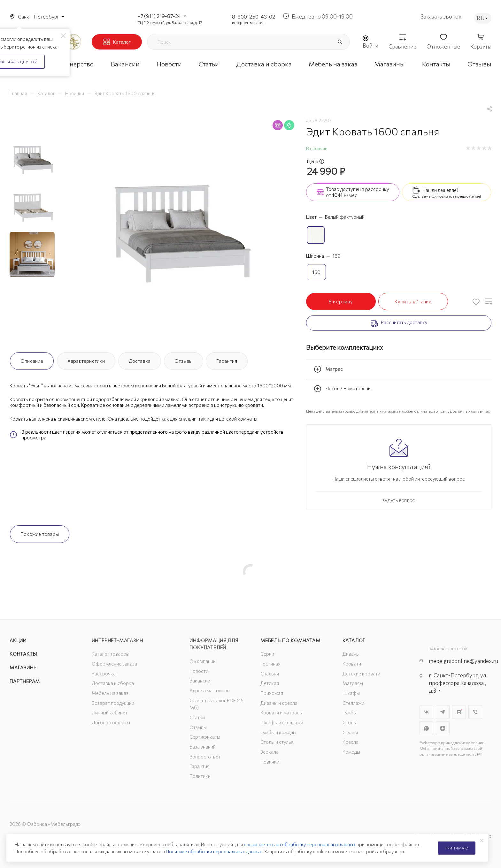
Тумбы (350, 712)
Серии (267, 654)
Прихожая (272, 693)
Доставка (140, 361)
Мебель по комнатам (290, 640)
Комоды (351, 752)
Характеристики (86, 361)
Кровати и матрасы (281, 712)
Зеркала (270, 752)
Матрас (328, 369)
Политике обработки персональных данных (214, 851)
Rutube (459, 712)
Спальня (270, 674)
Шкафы (351, 693)
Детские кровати (361, 674)
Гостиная (270, 664)
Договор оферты (111, 722)
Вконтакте (426, 712)
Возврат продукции (113, 703)
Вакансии (200, 681)
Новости (199, 671)
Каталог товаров (110, 654)
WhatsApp (426, 728)
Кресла (351, 742)
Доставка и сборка (113, 683)
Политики (200, 776)
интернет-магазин (248, 22)
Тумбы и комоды (278, 732)
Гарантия (227, 361)
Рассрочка (104, 674)
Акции (18, 640)
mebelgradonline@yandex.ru (463, 661)
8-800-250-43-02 (254, 16)
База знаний (203, 747)
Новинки (270, 762)
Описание (32, 361)
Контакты (23, 654)
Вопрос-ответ (205, 757)
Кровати (352, 664)
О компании (203, 661)
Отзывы (183, 361)
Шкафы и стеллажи (282, 722)
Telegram (443, 712)
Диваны (351, 654)
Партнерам (25, 681)
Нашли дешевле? (440, 190)
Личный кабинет (110, 712)
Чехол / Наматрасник (343, 389)
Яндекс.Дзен (443, 728)
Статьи (197, 717)
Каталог (354, 640)
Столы (350, 722)
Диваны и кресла (279, 703)
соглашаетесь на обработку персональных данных (300, 844)
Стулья (350, 732)
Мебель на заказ (110, 693)
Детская (270, 683)
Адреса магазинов (210, 690)
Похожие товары (40, 534)
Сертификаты (205, 737)
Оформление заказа (114, 664)
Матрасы (353, 683)
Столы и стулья (277, 742)
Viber (475, 712)
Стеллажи (353, 703)
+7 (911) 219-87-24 (159, 16)
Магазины (23, 667)
